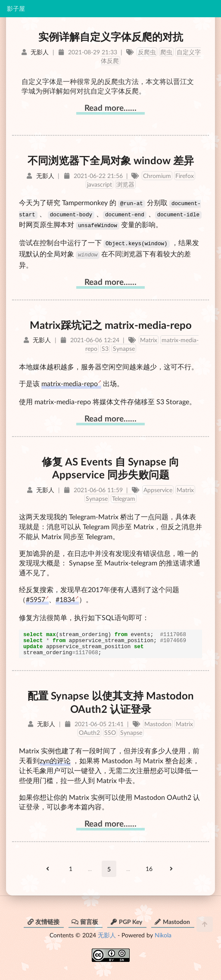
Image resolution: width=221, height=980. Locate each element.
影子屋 (16, 9)
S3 (105, 346)
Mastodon (158, 727)
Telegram (124, 496)
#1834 (65, 597)
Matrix (149, 338)
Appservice (158, 488)
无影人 (107, 938)
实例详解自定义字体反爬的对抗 (111, 36)
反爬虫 (147, 52)
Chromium (157, 176)
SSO (110, 735)
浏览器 (125, 184)
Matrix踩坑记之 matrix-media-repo (111, 323)
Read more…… (110, 108)
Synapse (124, 346)
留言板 (85, 925)
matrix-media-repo (70, 381)
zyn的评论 (55, 763)
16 (149, 872)
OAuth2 (89, 735)
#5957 (36, 597)
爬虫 (166, 52)
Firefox (185, 176)
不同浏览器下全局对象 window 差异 (111, 160)
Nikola (163, 938)
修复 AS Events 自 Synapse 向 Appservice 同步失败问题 (110, 466)
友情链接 (43, 925)
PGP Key (126, 925)
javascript (100, 184)
